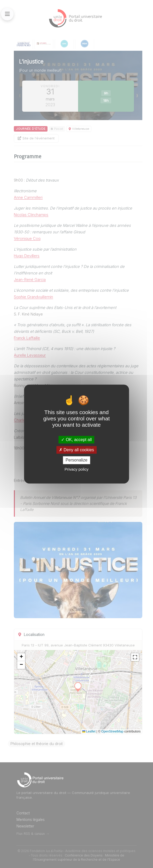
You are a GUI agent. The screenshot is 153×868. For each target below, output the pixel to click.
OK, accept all (76, 440)
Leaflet (89, 731)
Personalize (76, 460)
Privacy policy (76, 469)
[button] (21, 657)
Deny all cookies (76, 450)
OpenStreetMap (112, 731)
